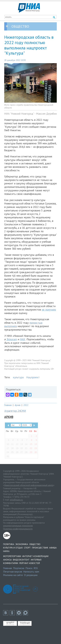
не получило (49, 310)
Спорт (27, 548)
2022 (26, 405)
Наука (6, 551)
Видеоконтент (21, 560)
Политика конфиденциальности (18, 529)
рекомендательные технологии (18, 526)
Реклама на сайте (13, 575)
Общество (35, 544)
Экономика (22, 544)
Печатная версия (13, 572)
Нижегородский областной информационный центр (29, 485)
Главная (8, 405)
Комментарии (11, 563)
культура (18, 377)
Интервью (36, 560)
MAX (22, 339)
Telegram (12, 339)
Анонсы (7, 560)
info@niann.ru (16, 500)
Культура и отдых (13, 548)
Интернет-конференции (35, 556)
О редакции (31, 575)
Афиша (53, 548)
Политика (9, 544)
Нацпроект (33, 377)
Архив (18, 405)
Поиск (29, 568)
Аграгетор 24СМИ (15, 411)
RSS (36, 568)
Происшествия (40, 548)
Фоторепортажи (12, 556)
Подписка (19, 568)
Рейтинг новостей (30, 563)
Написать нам (31, 572)
